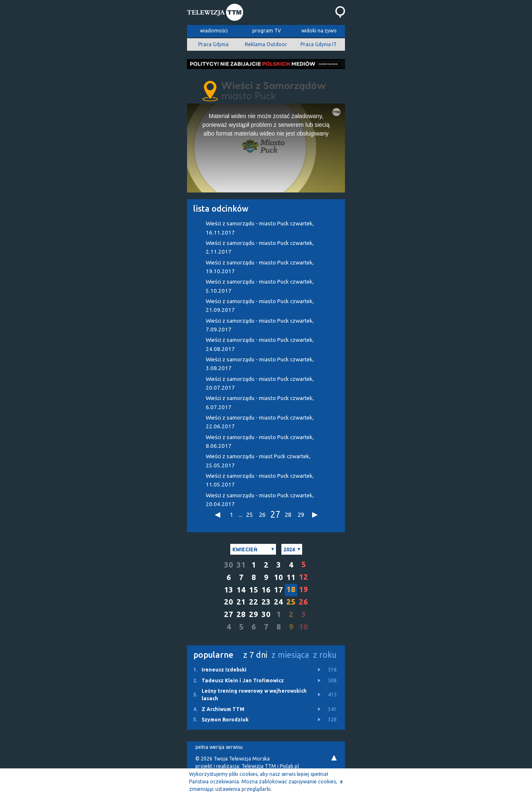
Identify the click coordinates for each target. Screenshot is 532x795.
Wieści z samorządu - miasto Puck (260, 228)
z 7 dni (255, 655)
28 (288, 515)
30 (229, 565)
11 (291, 577)
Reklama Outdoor (266, 44)
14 (241, 590)
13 (229, 590)
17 (278, 590)
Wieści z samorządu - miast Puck (258, 461)
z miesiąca (290, 655)
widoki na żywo (319, 31)
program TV (267, 31)
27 (275, 515)
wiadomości (214, 31)
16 (266, 590)
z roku (325, 655)
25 (249, 515)
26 (262, 515)
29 (301, 515)
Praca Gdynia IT (319, 44)
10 (278, 577)
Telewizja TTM (259, 766)
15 (254, 590)
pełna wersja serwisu (219, 747)
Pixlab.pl (289, 766)
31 (241, 565)
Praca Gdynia (213, 44)
